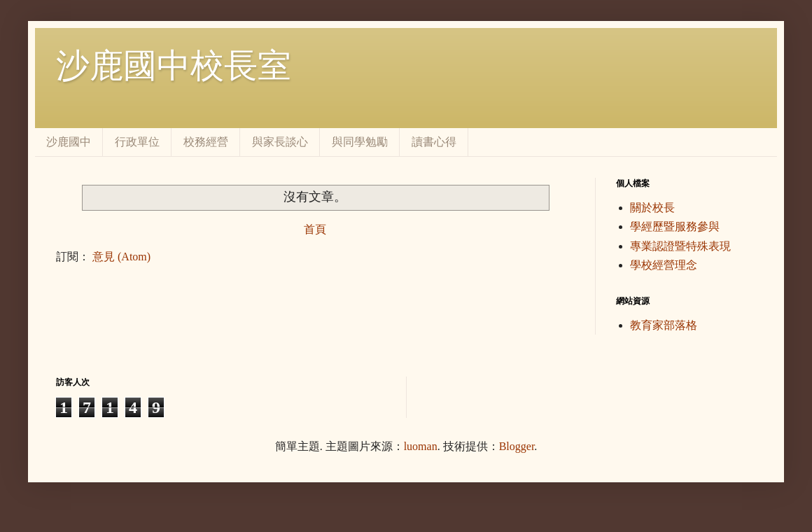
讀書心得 (434, 142)
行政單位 (137, 142)
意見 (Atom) (121, 257)
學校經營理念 (664, 265)
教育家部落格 (664, 325)
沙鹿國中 (69, 142)
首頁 (315, 229)
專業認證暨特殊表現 (680, 246)
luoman (421, 446)
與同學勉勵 (360, 142)
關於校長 (652, 208)
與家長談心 (280, 142)
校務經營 (206, 142)
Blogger (517, 446)
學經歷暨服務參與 (675, 226)
